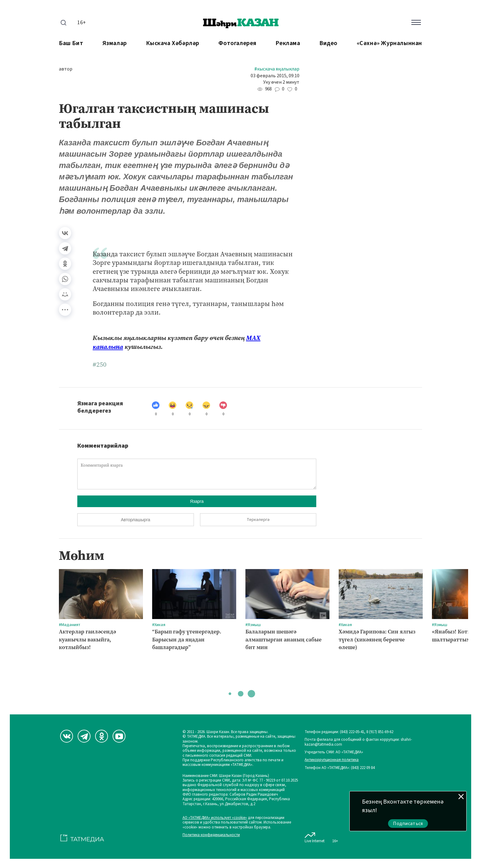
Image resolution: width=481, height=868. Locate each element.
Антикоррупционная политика (332, 760)
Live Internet (315, 836)
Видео (328, 43)
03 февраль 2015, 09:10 (275, 76)
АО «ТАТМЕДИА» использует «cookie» (215, 818)
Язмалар (115, 43)
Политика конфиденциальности (211, 835)
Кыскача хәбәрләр (173, 43)
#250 (100, 365)
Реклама (288, 43)
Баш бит (71, 43)
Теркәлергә (258, 520)
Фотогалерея (237, 43)
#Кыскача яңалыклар (277, 69)
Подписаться (408, 824)
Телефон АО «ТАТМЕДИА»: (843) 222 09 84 (340, 768)
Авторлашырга (135, 520)
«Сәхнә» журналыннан (389, 43)
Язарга (197, 501)
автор (66, 69)
